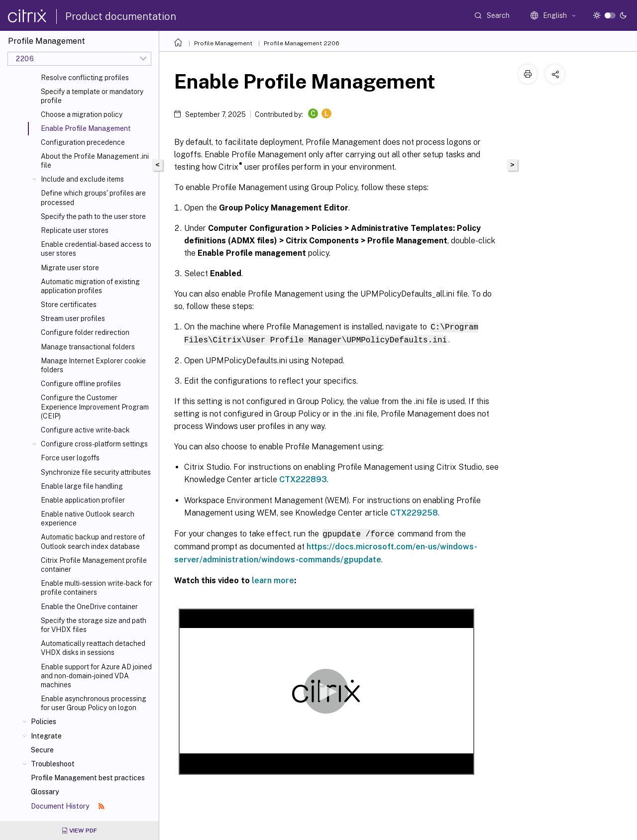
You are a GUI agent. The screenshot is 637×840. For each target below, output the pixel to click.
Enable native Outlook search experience (88, 519)
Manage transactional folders (88, 347)
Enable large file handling (82, 486)
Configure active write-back (85, 430)
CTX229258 (414, 512)
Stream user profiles (73, 318)
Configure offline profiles (81, 384)
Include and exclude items (82, 179)
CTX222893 (303, 478)
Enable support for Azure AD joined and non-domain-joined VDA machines (96, 676)
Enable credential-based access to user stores (96, 249)
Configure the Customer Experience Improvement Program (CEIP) (95, 407)
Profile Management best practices (88, 778)
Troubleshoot (53, 764)
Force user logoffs (70, 458)
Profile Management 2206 (302, 43)
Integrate (46, 736)
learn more (273, 579)
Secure (42, 750)
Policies (44, 722)
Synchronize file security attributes (96, 472)
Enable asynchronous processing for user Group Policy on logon (94, 703)
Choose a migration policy (82, 114)
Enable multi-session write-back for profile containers (97, 588)
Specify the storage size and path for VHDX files (94, 625)
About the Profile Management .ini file (95, 161)
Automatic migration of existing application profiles (90, 286)
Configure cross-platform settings (94, 444)
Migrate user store (70, 268)
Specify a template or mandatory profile (92, 96)
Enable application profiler (83, 500)
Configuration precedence (83, 142)
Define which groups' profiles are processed (93, 198)
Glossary (45, 792)
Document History (68, 806)
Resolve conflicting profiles (85, 78)
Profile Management (223, 43)
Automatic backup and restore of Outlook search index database (93, 541)
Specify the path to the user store (93, 216)
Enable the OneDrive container (89, 607)
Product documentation (121, 16)
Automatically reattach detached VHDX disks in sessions (93, 648)
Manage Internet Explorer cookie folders (93, 365)
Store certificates (69, 305)
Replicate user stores (75, 230)
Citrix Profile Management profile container (94, 565)
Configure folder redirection (85, 332)
